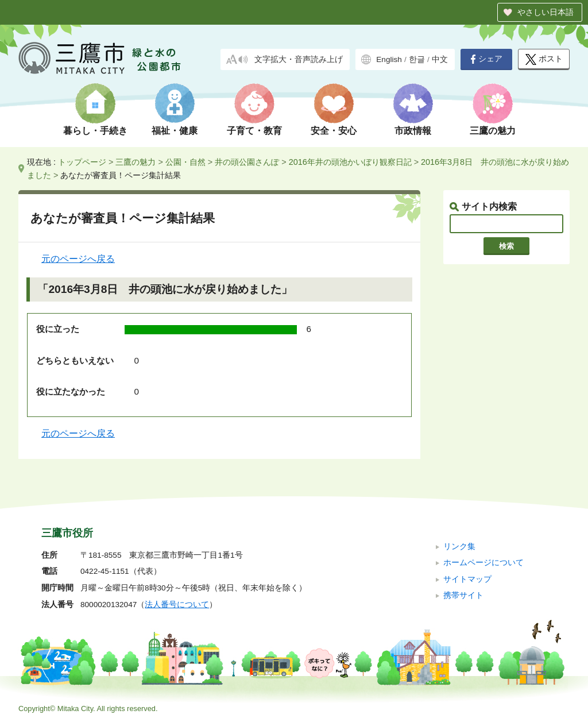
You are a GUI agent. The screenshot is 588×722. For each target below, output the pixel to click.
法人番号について (177, 605)
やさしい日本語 (546, 12)
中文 (440, 59)
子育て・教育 (254, 131)
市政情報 (413, 131)
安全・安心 (334, 131)
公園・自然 (185, 162)
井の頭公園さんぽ (247, 162)
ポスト (544, 59)
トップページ (82, 162)
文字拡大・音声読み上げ (299, 59)
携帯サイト (463, 595)
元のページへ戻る (78, 259)
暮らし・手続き (95, 131)
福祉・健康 (175, 131)
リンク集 (459, 547)
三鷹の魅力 (493, 131)
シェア (486, 59)
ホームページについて (483, 563)
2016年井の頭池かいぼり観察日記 (350, 162)
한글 (417, 59)
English (389, 59)
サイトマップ (467, 579)
